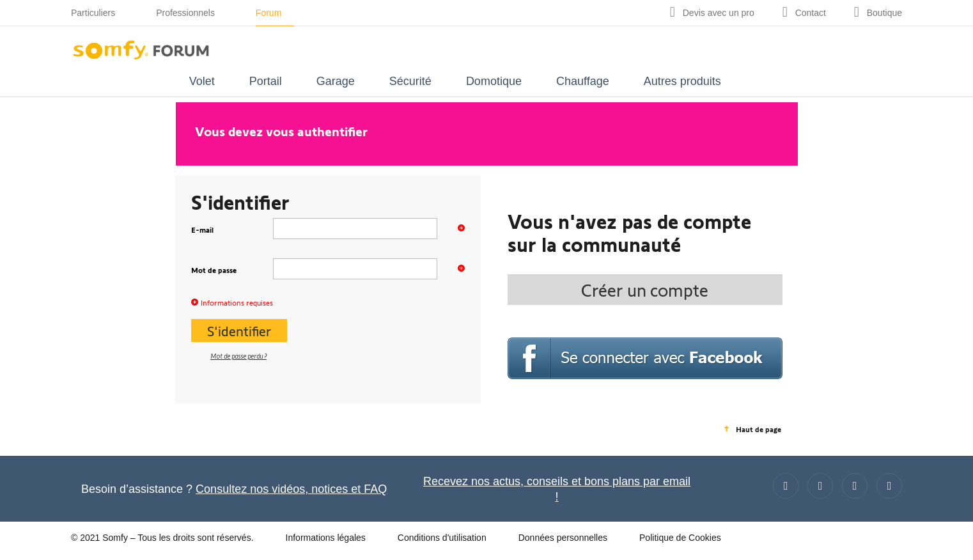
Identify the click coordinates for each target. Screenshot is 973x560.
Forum (269, 13)
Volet (202, 81)
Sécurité (410, 81)
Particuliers (93, 13)
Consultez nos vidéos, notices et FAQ (291, 489)
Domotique (494, 81)
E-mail (232, 229)
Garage (336, 81)
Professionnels (185, 13)
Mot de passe (232, 269)
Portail (266, 81)
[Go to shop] (878, 13)
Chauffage (583, 81)
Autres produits (682, 81)
